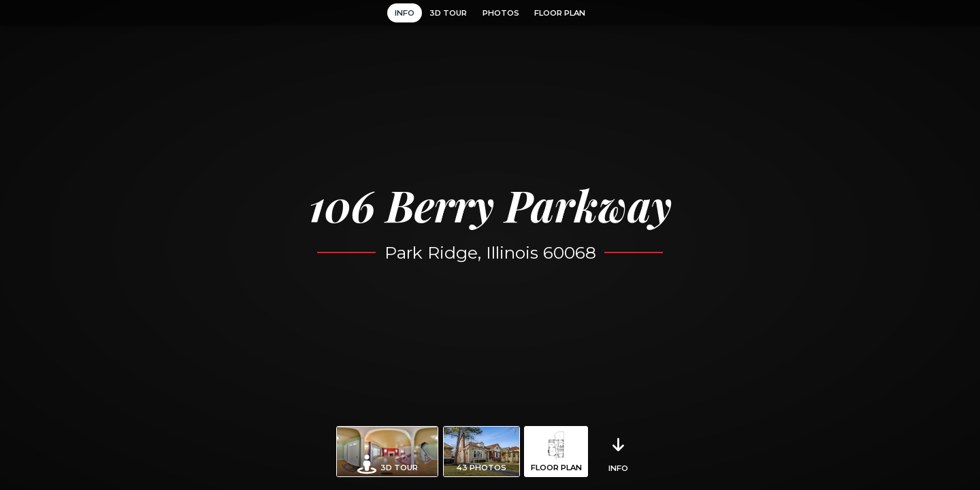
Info (405, 13)
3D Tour (448, 13)
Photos (501, 13)
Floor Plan (560, 13)
